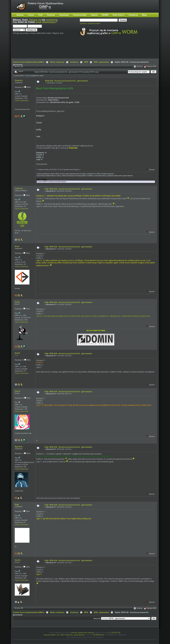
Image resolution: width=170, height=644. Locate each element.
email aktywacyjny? (46, 22)
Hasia (17, 391)
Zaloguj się (35, 20)
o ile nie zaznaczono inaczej (82, 633)
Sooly (17, 302)
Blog (144, 15)
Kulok (17, 353)
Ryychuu (19, 447)
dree (17, 246)
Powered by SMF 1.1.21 (52, 635)
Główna (20, 15)
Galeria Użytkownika (21, 101)
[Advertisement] (68, 50)
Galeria (94, 15)
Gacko (18, 560)
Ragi (17, 504)
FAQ (40, 15)
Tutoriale (51, 15)
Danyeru (19, 80)
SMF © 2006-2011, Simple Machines (73, 635)
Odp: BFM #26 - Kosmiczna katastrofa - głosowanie (68, 189)
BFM (86, 62)
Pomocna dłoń (80, 15)
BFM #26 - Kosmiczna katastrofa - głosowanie (67, 81)
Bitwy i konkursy (57, 62)
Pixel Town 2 (118, 15)
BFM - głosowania (101, 62)
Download (64, 15)
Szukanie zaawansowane (90, 23)
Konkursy (133, 15)
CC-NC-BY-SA (115, 633)
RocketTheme (99, 635)
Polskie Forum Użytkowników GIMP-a (29, 62)
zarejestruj (52, 20)
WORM (105, 15)
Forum (31, 15)
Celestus (19, 188)
